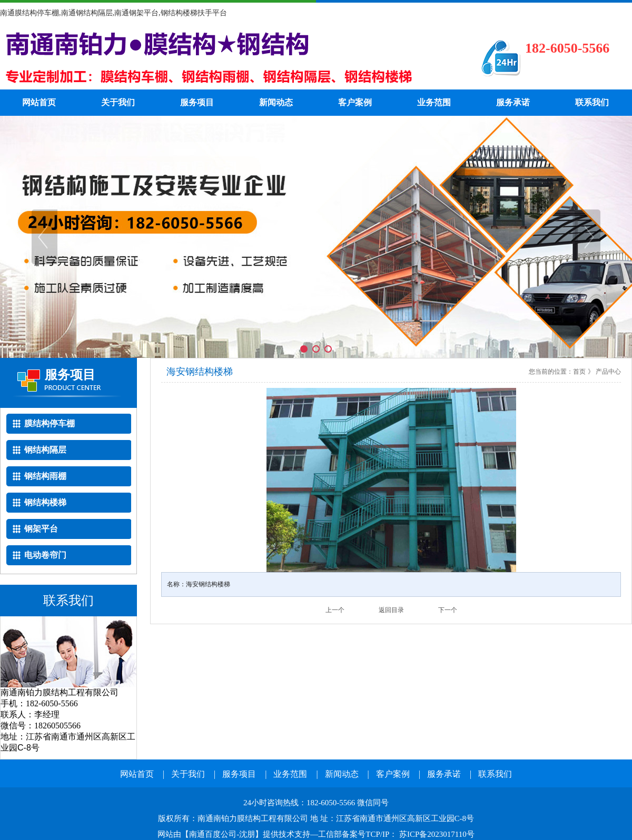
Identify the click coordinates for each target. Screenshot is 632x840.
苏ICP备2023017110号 (436, 834)
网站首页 (39, 102)
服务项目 (197, 102)
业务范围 (434, 102)
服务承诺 (513, 102)
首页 (579, 372)
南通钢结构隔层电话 (224, 58)
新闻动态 (276, 102)
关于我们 (118, 102)
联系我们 (592, 102)
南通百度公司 (213, 834)
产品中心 (608, 372)
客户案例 (355, 102)
